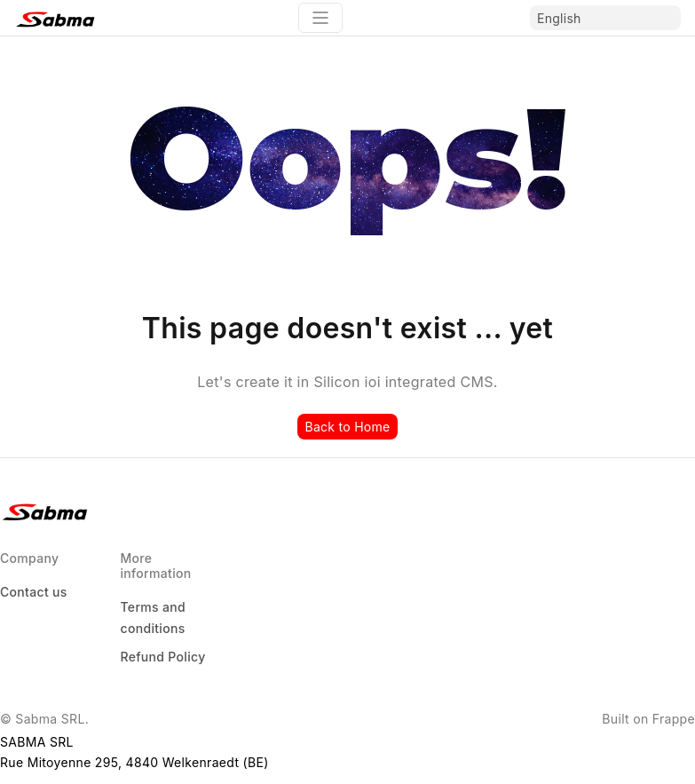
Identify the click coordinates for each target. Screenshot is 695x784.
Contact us (34, 592)
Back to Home (347, 427)
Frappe (674, 719)
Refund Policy (162, 657)
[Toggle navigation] (320, 18)
